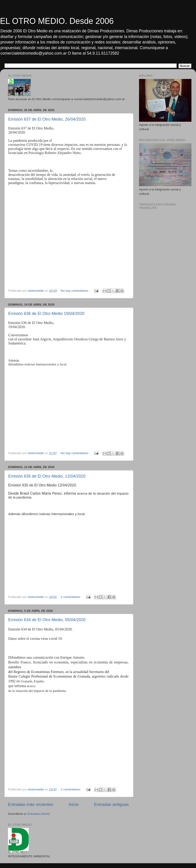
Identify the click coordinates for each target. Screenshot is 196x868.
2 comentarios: (71, 597)
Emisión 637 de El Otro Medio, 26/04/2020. (47, 119)
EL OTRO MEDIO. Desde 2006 (57, 21)
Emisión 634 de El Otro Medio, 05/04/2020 (47, 620)
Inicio (74, 804)
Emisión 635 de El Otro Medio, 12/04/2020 (47, 476)
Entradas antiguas (111, 804)
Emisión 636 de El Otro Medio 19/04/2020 (46, 314)
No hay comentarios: (75, 291)
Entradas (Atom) (39, 814)
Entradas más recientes (31, 804)
